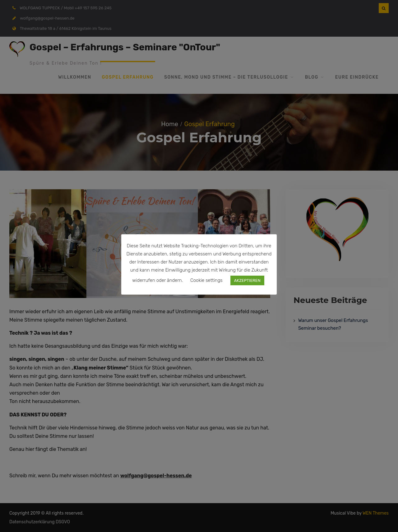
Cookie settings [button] (206, 280)
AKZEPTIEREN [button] (247, 280)
